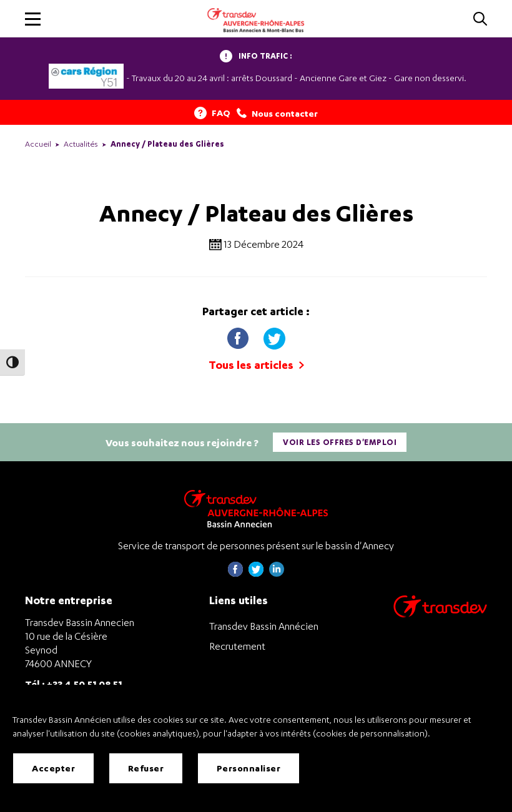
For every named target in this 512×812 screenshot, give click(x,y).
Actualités (81, 144)
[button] (33, 19)
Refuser (146, 768)
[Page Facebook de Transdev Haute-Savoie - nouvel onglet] (235, 573)
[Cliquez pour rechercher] (480, 20)
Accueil (38, 144)
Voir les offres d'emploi (340, 442)
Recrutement (237, 646)
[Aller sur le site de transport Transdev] (440, 614)
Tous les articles (256, 365)
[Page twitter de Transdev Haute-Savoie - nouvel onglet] (256, 573)
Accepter (53, 768)
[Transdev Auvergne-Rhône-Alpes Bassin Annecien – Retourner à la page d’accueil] (256, 508)
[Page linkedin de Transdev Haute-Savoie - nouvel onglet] (277, 573)
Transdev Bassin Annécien (264, 626)
